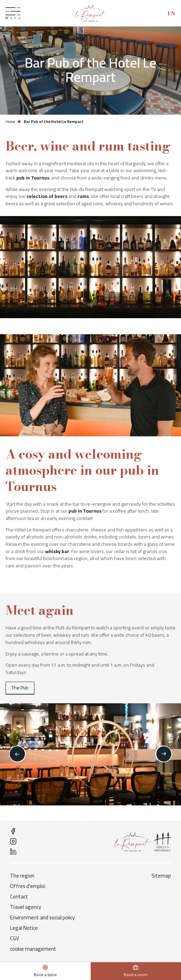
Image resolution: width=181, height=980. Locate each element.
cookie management (33, 949)
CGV (15, 939)
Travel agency (26, 907)
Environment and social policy (42, 918)
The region (22, 876)
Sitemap (161, 876)
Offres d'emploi (28, 886)
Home (10, 122)
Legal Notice (24, 928)
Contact (19, 897)
